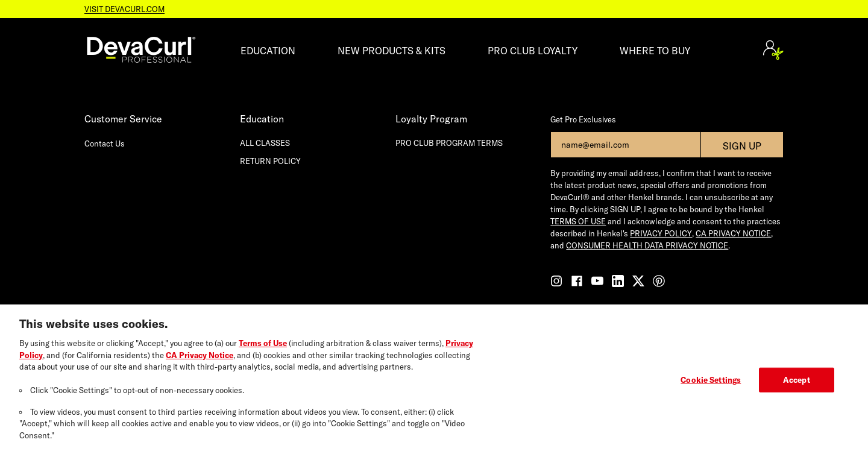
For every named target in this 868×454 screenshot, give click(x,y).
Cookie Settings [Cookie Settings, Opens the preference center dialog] (711, 386)
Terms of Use (263, 349)
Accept (797, 386)
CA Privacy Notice (200, 361)
